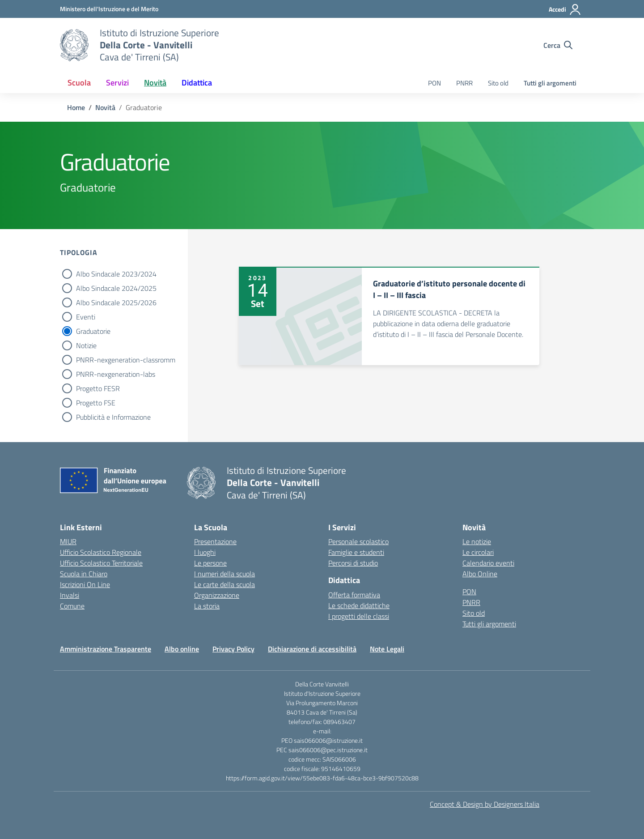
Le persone (210, 563)
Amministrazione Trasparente (106, 649)
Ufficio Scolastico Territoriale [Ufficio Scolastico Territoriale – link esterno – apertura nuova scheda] (101, 563)
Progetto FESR (98, 388)
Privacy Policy (233, 649)
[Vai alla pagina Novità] (105, 107)
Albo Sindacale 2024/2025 (116, 288)
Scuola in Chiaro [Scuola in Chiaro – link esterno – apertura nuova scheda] (84, 574)
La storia (207, 606)
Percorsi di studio (353, 563)
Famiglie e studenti (356, 552)
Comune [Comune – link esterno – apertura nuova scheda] (72, 606)
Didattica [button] (197, 83)
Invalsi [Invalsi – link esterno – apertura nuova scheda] (70, 595)
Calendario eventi (488, 563)
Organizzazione (217, 595)
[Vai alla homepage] (74, 45)
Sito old (498, 83)
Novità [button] (155, 83)
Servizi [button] (117, 83)
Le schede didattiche (359, 605)
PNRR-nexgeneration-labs (116, 374)
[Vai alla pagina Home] (76, 107)
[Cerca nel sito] (558, 45)
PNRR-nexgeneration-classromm (126, 360)
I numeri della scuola (225, 574)
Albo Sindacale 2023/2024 (116, 274)
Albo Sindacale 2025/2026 (116, 302)
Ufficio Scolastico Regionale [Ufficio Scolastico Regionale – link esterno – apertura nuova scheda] (101, 552)
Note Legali (387, 649)
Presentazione (215, 541)
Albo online (182, 649)
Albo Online (480, 574)
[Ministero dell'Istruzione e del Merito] (109, 9)
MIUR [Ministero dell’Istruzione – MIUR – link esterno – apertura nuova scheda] (68, 541)
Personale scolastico (358, 541)
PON (434, 83)
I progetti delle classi (359, 616)
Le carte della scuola (225, 584)
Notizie (86, 345)
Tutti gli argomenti (550, 83)
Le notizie (477, 541)
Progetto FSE (96, 403)
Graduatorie (93, 331)
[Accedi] (565, 9)
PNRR (464, 83)
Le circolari (478, 552)
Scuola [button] (79, 83)
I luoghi (205, 552)
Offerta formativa (354, 595)
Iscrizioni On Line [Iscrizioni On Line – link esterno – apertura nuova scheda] (85, 584)
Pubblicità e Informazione (113, 417)
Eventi (86, 317)
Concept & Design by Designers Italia (485, 804)
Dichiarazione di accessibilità (312, 649)
